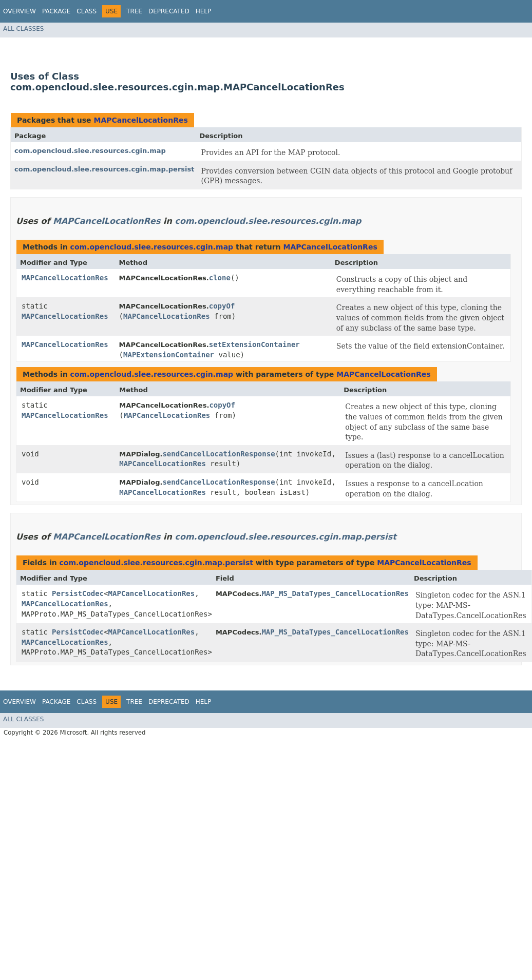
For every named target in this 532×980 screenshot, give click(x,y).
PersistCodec (78, 593)
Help (204, 11)
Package (56, 11)
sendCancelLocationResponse (218, 454)
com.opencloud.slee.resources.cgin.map (90, 151)
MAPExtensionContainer (169, 355)
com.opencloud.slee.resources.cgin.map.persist (104, 169)
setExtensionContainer (254, 344)
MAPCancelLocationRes (140, 120)
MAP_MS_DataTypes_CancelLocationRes (335, 593)
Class (87, 11)
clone (220, 278)
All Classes (23, 29)
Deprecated (169, 11)
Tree (134, 11)
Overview (20, 11)
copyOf (222, 306)
